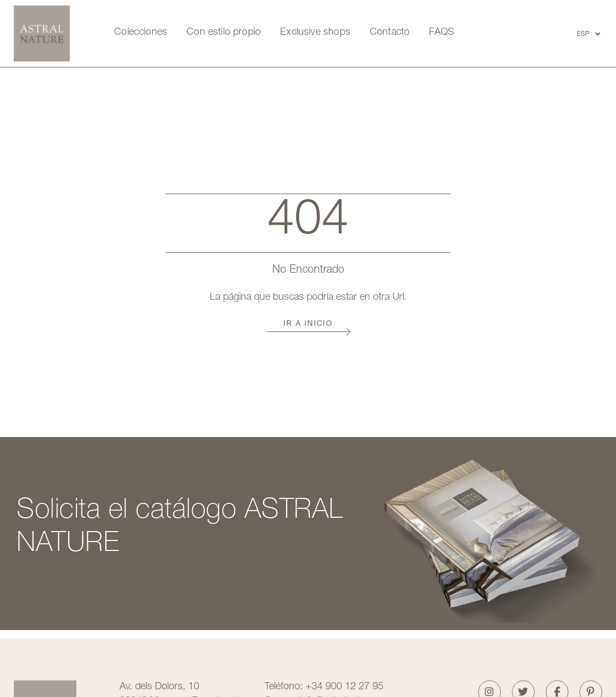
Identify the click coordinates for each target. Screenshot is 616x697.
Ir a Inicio (308, 324)
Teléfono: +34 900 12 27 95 (324, 687)
